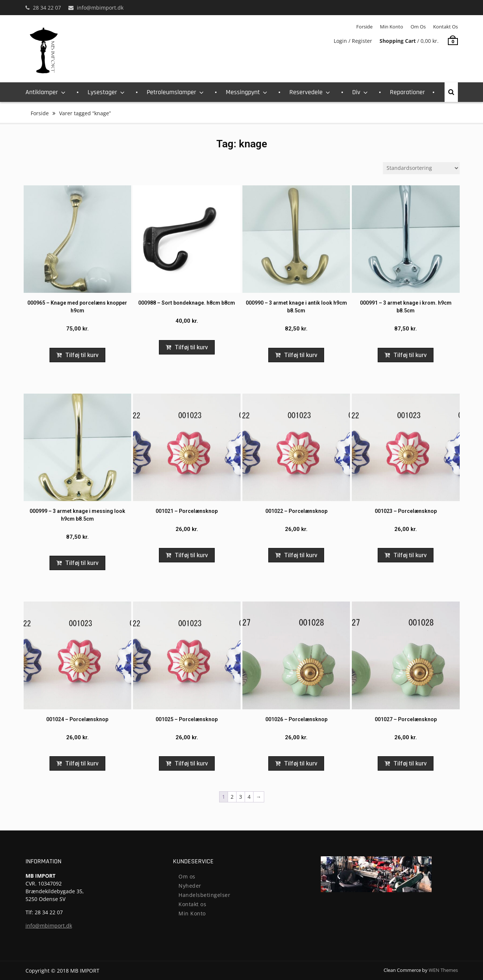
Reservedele (306, 92)
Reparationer (407, 92)
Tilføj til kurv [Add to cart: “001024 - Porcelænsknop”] (82, 763)
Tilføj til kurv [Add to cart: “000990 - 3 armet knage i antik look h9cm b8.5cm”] (301, 355)
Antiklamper (42, 92)
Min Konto (392, 27)
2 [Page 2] (232, 797)
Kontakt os (445, 27)
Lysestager (102, 92)
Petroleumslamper (171, 92)
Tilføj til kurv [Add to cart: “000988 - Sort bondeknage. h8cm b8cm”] (191, 347)
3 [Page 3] (241, 797)
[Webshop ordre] (421, 168)
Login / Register (353, 41)
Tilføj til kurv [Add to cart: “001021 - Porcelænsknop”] (191, 555)
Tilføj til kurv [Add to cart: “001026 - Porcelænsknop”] (301, 763)
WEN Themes (443, 970)
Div (356, 92)
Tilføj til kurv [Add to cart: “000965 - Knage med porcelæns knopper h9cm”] (82, 355)
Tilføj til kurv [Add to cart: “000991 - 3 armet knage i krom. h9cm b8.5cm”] (410, 355)
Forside (364, 27)
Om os (418, 27)
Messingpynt (243, 92)
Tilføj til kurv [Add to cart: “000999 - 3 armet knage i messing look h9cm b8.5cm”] (82, 563)
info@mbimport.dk (100, 8)
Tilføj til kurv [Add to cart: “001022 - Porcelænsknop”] (301, 555)
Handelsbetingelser (204, 895)
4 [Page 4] (249, 797)
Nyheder (190, 886)
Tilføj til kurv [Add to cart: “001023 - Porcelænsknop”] (410, 555)
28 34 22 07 (47, 8)
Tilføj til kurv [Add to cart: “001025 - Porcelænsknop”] (191, 763)
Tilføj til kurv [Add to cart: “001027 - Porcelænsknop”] (410, 763)
